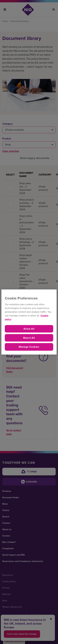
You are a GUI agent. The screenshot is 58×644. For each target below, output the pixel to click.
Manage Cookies (29, 347)
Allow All (29, 329)
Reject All (29, 338)
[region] (29, 322)
